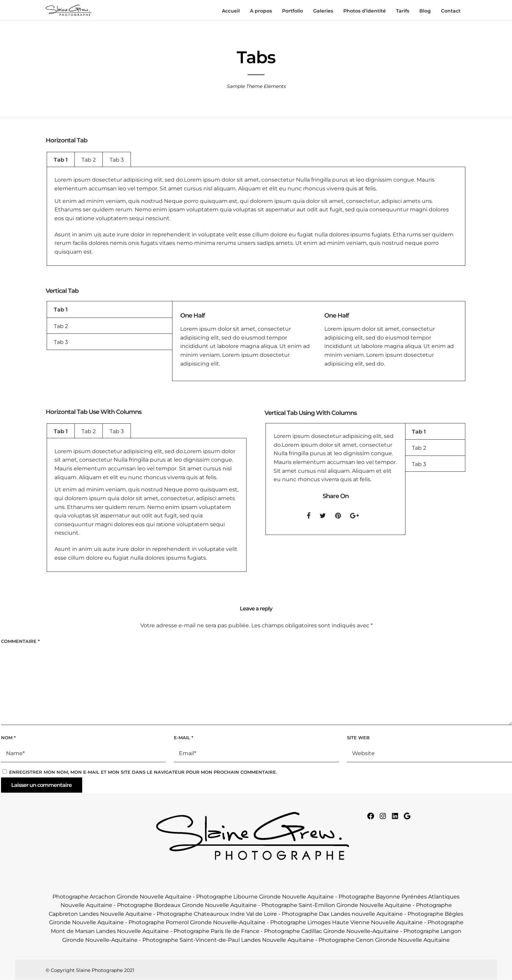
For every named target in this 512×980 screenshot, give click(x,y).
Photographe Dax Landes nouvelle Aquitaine (342, 914)
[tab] (61, 159)
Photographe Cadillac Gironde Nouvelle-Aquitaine (331, 931)
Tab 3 (117, 160)
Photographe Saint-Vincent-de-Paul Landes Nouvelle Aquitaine (228, 940)
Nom (8, 738)
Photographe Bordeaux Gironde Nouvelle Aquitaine (187, 905)
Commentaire (20, 641)
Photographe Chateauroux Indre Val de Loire (217, 914)
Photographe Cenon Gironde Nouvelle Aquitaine (384, 940)
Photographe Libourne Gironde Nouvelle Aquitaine (265, 897)
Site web (358, 738)
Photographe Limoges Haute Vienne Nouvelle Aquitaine (346, 922)
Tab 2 (89, 160)
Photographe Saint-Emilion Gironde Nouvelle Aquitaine (336, 905)
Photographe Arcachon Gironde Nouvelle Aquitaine (122, 897)
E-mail (183, 738)
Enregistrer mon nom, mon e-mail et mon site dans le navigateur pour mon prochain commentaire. (143, 772)
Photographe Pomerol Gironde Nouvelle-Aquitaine (197, 922)
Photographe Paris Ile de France (216, 931)
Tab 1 (61, 160)
